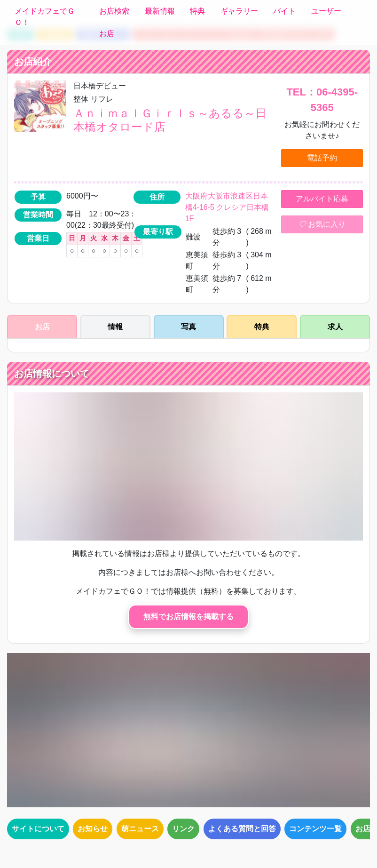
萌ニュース (140, 829)
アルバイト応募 (322, 199)
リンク (183, 829)
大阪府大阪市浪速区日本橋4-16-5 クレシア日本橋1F (227, 207)
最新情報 (160, 11)
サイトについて (38, 829)
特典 (197, 11)
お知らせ (93, 829)
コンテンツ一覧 (315, 829)
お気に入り (322, 224)
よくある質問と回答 (242, 829)
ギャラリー (239, 11)
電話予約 (322, 158)
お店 (107, 34)
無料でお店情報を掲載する (188, 617)
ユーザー (326, 11)
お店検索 (114, 11)
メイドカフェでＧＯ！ (45, 17)
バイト (284, 11)
